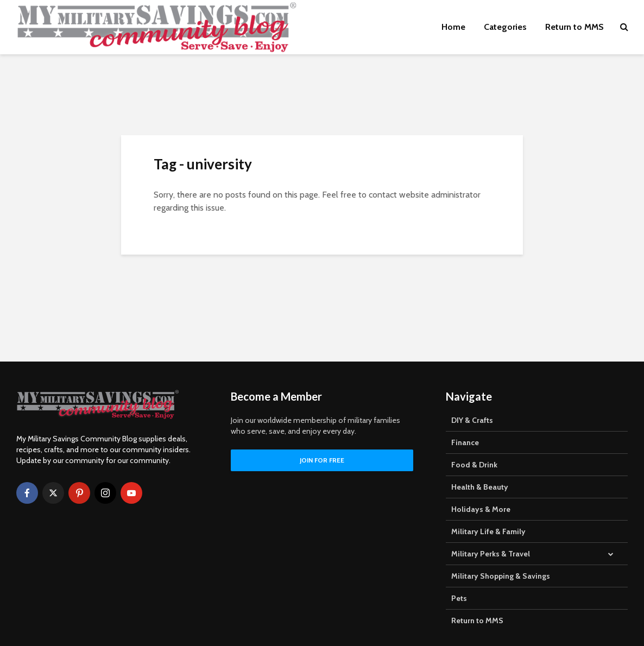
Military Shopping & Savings (501, 576)
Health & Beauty (480, 487)
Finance (465, 442)
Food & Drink (474, 465)
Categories (505, 27)
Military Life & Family (488, 531)
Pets (459, 598)
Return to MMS (574, 27)
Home (453, 27)
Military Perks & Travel (491, 554)
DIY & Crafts (472, 420)
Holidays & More (481, 509)
